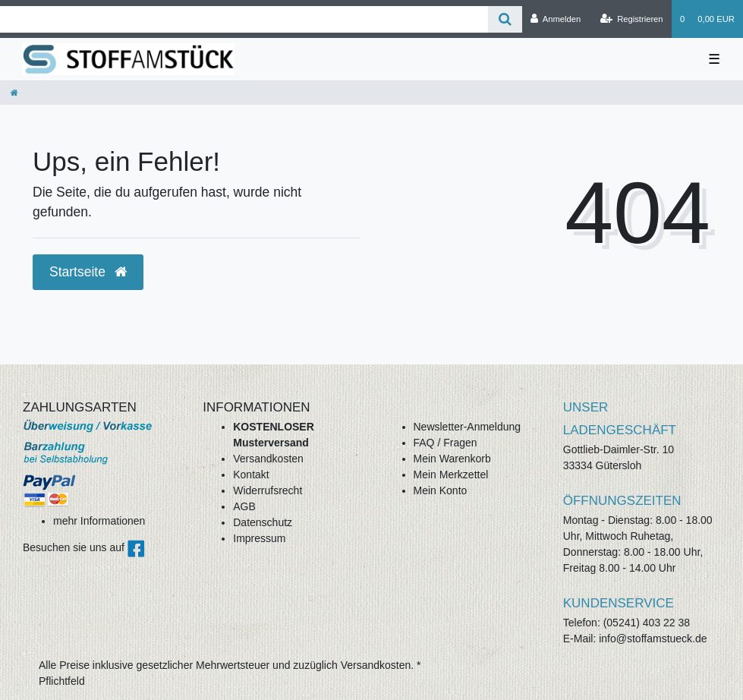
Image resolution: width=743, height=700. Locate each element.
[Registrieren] (631, 19)
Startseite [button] (88, 272)
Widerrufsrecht (268, 490)
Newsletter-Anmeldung (468, 427)
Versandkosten (268, 459)
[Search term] (244, 19)
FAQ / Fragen (445, 443)
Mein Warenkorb (452, 459)
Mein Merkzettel (451, 475)
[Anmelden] (556, 19)
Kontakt (251, 475)
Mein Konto (441, 490)
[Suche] (505, 19)
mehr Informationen (99, 521)
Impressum (259, 538)
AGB (244, 506)
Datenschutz (263, 522)
